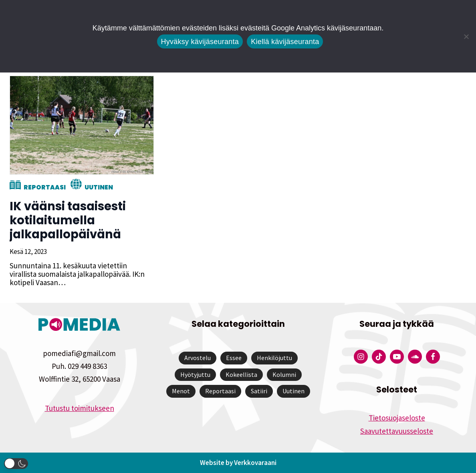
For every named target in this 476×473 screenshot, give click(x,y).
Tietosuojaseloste (397, 418)
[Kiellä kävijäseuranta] (466, 36)
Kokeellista (241, 374)
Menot (181, 391)
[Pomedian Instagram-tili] (361, 357)
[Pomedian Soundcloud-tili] (415, 357)
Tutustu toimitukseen (80, 408)
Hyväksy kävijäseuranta (200, 42)
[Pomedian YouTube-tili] (397, 357)
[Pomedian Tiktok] (379, 357)
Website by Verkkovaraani (238, 463)
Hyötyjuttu (195, 374)
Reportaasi (45, 187)
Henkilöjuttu (274, 358)
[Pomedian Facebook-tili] (433, 357)
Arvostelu (198, 358)
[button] (16, 464)
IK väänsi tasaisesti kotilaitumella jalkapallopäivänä (68, 220)
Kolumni (284, 374)
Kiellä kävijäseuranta (285, 42)
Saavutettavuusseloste (397, 431)
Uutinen (99, 187)
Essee (234, 358)
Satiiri (259, 391)
